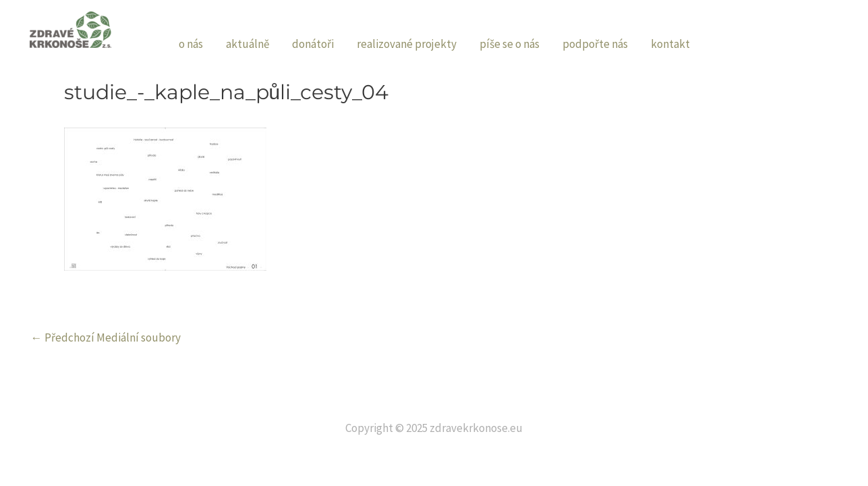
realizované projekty (407, 44)
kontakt (670, 44)
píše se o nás (510, 44)
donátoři (313, 44)
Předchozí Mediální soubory (106, 338)
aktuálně (248, 44)
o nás (191, 44)
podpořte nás (595, 44)
